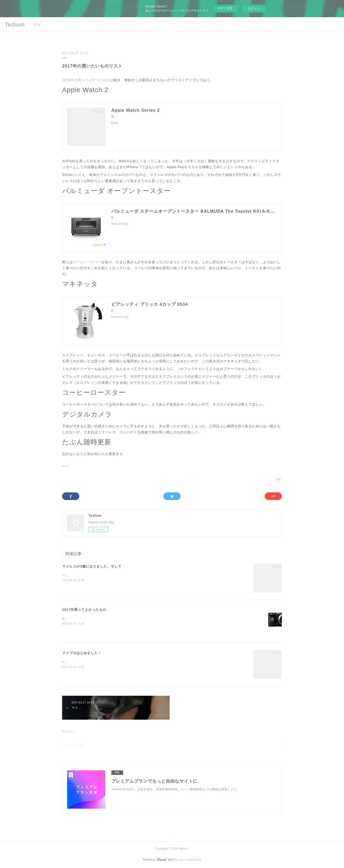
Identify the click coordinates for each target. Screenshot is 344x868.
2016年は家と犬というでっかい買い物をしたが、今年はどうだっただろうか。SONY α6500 (127, 619)
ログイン (254, 8)
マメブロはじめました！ (82, 653)
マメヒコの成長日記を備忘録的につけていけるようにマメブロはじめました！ (116, 662)
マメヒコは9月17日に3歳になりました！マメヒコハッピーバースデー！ (112, 575)
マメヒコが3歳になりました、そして (92, 566)
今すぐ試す (225, 8)
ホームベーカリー (87, 262)
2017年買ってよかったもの (84, 610)
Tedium (15, 25)
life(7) (66, 466)
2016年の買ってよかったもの (86, 80)
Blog (37, 24)
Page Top (172, 835)
